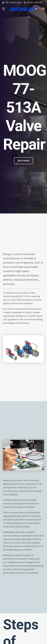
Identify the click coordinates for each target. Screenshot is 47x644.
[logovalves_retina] (23, 9)
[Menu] (4, 9)
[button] (38, 9)
